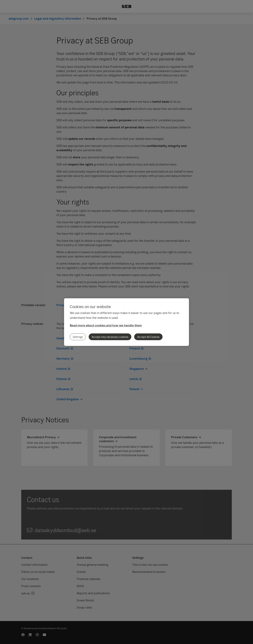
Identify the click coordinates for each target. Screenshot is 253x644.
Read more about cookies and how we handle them (106, 325)
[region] (126, 322)
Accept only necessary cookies (110, 337)
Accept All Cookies (148, 337)
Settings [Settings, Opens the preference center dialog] (78, 337)
